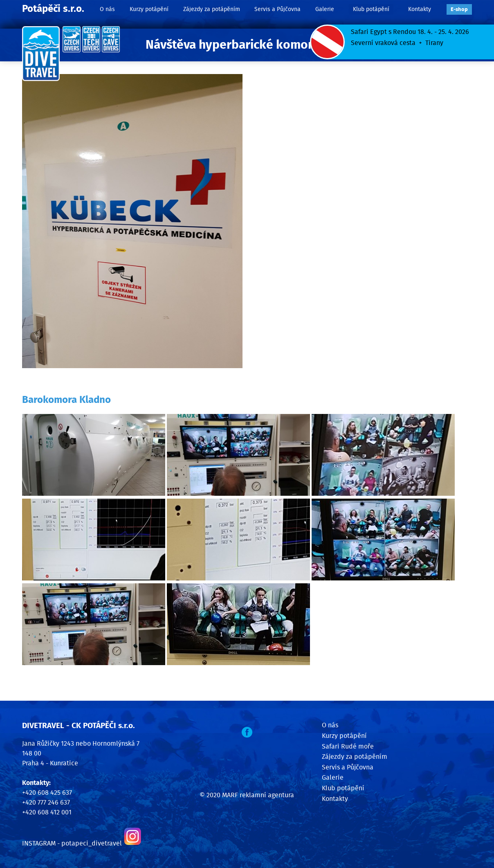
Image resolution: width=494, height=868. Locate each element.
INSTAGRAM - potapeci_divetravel (72, 843)
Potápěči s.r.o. (53, 9)
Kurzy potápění (149, 9)
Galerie (325, 9)
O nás (107, 9)
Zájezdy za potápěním (212, 9)
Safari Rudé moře (348, 747)
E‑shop (459, 10)
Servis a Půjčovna (277, 9)
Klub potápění (371, 9)
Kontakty (420, 9)
